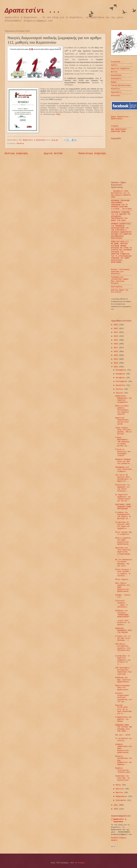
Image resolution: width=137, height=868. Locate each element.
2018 (116, 344)
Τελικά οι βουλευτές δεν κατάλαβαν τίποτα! (123, 453)
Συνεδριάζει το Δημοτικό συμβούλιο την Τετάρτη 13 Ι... (123, 660)
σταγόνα (115, 126)
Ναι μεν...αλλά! (123, 735)
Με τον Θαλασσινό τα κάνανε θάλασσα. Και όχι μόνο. (124, 563)
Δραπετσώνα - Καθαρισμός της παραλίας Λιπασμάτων (123, 399)
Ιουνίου (120, 393)
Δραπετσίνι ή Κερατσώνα (120, 820)
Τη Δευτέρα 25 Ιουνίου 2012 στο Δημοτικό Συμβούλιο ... (123, 525)
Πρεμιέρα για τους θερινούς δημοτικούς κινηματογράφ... (123, 552)
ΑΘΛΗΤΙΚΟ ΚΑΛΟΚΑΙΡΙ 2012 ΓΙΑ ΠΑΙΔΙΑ (123, 630)
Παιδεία (20, 144)
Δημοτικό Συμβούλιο (120, 69)
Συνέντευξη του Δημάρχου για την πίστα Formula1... (123, 488)
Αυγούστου (121, 385)
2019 (116, 340)
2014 (116, 359)
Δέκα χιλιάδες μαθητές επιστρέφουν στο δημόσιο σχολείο (122, 410)
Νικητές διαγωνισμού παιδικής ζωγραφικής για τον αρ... (123, 697)
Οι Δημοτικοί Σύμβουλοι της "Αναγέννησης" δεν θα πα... (123, 498)
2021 (116, 332)
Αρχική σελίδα (53, 153)
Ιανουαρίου (121, 800)
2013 (116, 363)
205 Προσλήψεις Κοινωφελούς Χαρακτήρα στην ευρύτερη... (123, 671)
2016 (116, 352)
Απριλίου (120, 789)
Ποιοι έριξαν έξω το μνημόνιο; (124, 533)
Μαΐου (119, 785)
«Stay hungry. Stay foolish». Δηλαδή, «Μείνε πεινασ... (123, 431)
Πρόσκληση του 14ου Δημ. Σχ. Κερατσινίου (123, 778)
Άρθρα (114, 82)
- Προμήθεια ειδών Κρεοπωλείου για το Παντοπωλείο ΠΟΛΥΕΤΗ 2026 (121, 194)
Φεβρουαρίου (122, 796)
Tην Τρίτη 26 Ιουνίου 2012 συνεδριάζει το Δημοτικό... (123, 478)
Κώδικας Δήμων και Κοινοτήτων (120, 291)
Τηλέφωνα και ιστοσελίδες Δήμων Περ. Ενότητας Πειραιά (120, 280)
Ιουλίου (120, 389)
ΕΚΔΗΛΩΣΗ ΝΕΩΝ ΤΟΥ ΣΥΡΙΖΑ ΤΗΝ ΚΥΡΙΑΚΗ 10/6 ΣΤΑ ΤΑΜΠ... (123, 728)
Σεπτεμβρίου (122, 381)
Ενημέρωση (116, 62)
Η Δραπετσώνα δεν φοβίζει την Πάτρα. (124, 719)
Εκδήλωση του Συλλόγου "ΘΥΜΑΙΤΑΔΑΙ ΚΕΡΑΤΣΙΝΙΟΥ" (123, 614)
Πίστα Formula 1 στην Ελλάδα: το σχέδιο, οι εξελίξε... (123, 573)
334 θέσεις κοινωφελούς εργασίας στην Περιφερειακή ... (123, 648)
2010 (116, 809)
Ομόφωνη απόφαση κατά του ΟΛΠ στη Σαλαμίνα (123, 461)
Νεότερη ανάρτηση (16, 153)
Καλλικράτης (117, 287)
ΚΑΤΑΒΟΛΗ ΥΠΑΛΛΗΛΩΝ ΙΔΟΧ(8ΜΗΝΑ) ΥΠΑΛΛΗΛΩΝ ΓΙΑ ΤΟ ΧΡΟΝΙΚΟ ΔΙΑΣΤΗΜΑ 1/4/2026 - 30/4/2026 (121, 205)
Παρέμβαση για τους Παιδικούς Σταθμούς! (123, 469)
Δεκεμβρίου (121, 370)
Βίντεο (114, 72)
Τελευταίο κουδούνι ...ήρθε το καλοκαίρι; (121, 604)
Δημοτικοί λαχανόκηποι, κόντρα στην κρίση (123, 421)
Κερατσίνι (116, 89)
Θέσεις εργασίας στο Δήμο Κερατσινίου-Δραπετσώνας (123, 541)
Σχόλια (114, 65)
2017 (116, 348)
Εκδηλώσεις (116, 79)
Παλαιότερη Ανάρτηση (92, 153)
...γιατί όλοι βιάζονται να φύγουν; (123, 623)
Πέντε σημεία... (123, 579)
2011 (116, 805)
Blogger (81, 863)
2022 (116, 329)
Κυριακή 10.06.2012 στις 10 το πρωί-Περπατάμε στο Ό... (123, 709)
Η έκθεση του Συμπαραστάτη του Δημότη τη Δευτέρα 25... (123, 516)
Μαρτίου (120, 793)
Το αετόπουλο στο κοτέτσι (124, 740)
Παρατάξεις (116, 92)
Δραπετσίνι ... (33, 11)
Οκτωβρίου (121, 378)
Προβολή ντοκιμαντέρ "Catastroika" (123, 770)
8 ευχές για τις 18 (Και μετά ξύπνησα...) (123, 638)
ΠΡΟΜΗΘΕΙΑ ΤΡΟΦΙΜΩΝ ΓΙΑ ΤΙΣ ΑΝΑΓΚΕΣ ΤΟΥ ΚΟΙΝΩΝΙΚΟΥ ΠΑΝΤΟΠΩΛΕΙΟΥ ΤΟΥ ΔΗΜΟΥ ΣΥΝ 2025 (121, 216)
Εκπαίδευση (116, 75)
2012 (116, 367)
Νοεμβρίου (121, 374)
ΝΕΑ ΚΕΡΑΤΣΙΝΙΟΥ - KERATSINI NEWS (120, 130)
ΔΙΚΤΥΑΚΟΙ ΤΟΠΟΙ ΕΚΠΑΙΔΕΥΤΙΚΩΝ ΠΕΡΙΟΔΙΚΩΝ (123, 507)
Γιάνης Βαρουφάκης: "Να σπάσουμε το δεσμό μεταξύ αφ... (123, 442)
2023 (116, 325)
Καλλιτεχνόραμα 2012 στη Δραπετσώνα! (123, 688)
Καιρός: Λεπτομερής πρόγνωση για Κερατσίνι (120, 272)
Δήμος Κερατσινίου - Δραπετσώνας (121, 118)
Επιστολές (116, 96)
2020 (116, 336)
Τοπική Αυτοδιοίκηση (121, 85)
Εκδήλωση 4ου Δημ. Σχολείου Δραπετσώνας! (123, 680)
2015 (116, 355)
